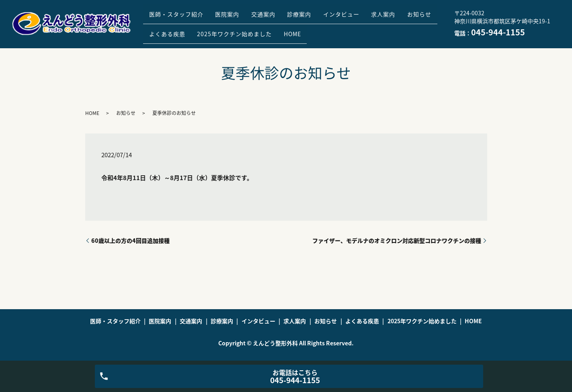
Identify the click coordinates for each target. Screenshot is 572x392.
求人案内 (411, 17)
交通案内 (276, 17)
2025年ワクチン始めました (283, 30)
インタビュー (364, 17)
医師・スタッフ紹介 (179, 17)
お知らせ (164, 30)
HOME (346, 30)
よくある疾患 (211, 30)
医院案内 (235, 17)
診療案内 (317, 17)
